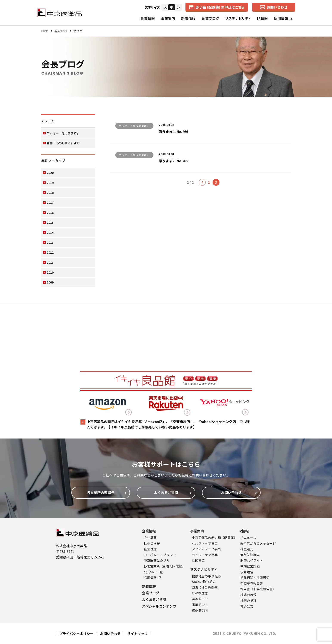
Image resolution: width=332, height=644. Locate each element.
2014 (50, 233)
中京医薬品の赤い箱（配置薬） (215, 537)
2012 (50, 252)
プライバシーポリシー (76, 633)
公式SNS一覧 (153, 572)
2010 (50, 272)
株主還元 (247, 549)
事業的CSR (200, 605)
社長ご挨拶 (152, 543)
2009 (50, 282)
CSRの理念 (200, 593)
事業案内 (168, 18)
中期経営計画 (250, 566)
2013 (50, 242)
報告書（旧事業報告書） (258, 589)
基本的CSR (200, 599)
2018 (50, 193)
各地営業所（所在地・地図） (165, 566)
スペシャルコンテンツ (159, 606)
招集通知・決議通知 (255, 577)
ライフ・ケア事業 (205, 555)
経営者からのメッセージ (258, 543)
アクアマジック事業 (206, 549)
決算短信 (247, 572)
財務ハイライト (252, 560)
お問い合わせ (110, 633)
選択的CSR (200, 610)
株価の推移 (248, 600)
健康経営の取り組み (206, 576)
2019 (50, 183)
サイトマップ (137, 633)
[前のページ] (202, 182)
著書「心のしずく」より (63, 143)
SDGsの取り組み (204, 582)
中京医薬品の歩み (157, 560)
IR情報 (263, 18)
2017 (50, 202)
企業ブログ (210, 18)
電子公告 (247, 606)
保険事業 (198, 560)
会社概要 (150, 537)
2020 (50, 173)
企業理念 (150, 549)
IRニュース (248, 537)
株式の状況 (248, 595)
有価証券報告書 (252, 583)
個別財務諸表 (250, 555)
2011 (50, 262)
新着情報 (188, 18)
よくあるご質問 (154, 600)
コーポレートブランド (160, 555)
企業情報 (148, 18)
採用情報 (283, 18)
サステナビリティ (238, 18)
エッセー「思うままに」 (63, 133)
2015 (50, 222)
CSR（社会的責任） (206, 587)
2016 (50, 213)
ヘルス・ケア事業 (205, 543)
